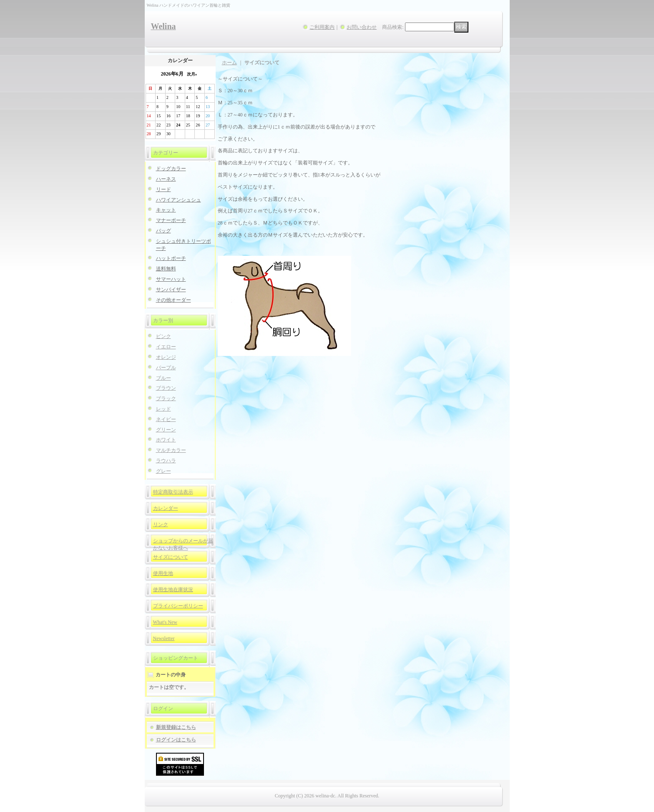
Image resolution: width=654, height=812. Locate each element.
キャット (166, 210)
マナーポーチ (171, 220)
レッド (163, 409)
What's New (165, 622)
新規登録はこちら (176, 727)
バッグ (163, 231)
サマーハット (171, 279)
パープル (166, 368)
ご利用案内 (322, 27)
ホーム (229, 63)
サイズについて (171, 557)
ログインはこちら (176, 740)
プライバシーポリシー (178, 606)
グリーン (166, 430)
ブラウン (166, 388)
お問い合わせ (362, 27)
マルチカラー (171, 450)
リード (163, 189)
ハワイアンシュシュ (179, 200)
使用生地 (163, 573)
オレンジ (166, 357)
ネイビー (166, 419)
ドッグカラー (171, 169)
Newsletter (164, 638)
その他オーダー (174, 300)
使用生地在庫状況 (173, 590)
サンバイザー (171, 290)
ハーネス (166, 179)
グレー (163, 471)
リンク (161, 525)
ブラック (166, 398)
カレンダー (166, 508)
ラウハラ (166, 461)
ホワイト (166, 440)
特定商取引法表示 (173, 492)
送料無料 (166, 269)
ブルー (163, 378)
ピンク (163, 336)
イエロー (166, 347)
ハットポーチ (171, 258)
